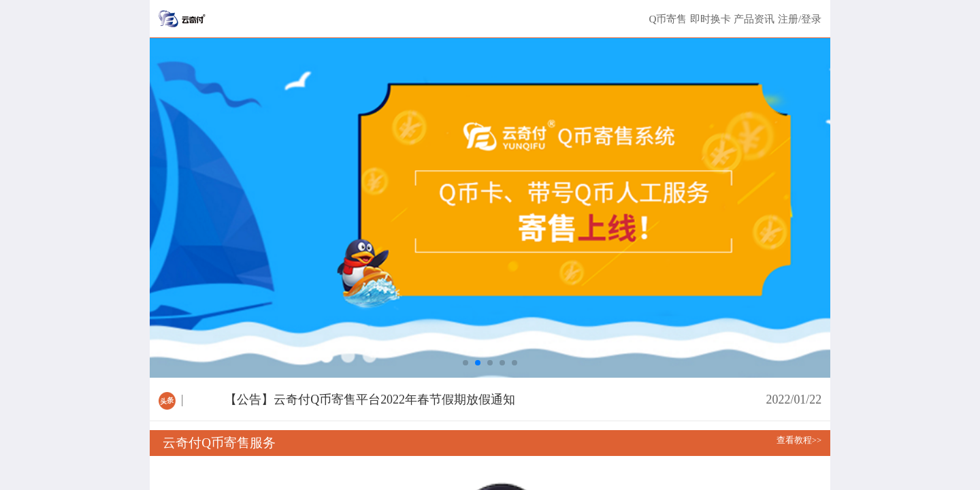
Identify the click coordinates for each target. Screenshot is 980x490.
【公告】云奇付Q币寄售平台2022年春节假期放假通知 (370, 399)
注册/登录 (800, 19)
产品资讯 (754, 19)
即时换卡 (710, 19)
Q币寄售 (668, 19)
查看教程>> (799, 440)
